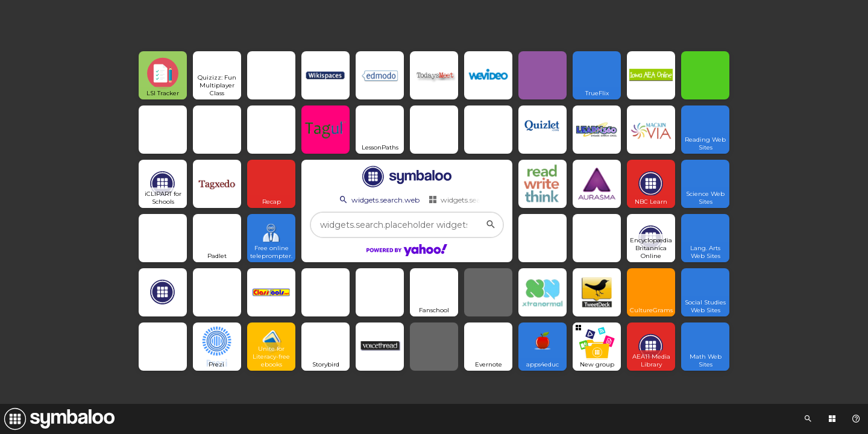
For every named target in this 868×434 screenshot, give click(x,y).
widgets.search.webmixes (478, 200)
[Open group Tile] (597, 347)
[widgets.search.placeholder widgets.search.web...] (407, 225)
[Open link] (163, 75)
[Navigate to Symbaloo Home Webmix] (57, 419)
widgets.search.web (379, 200)
